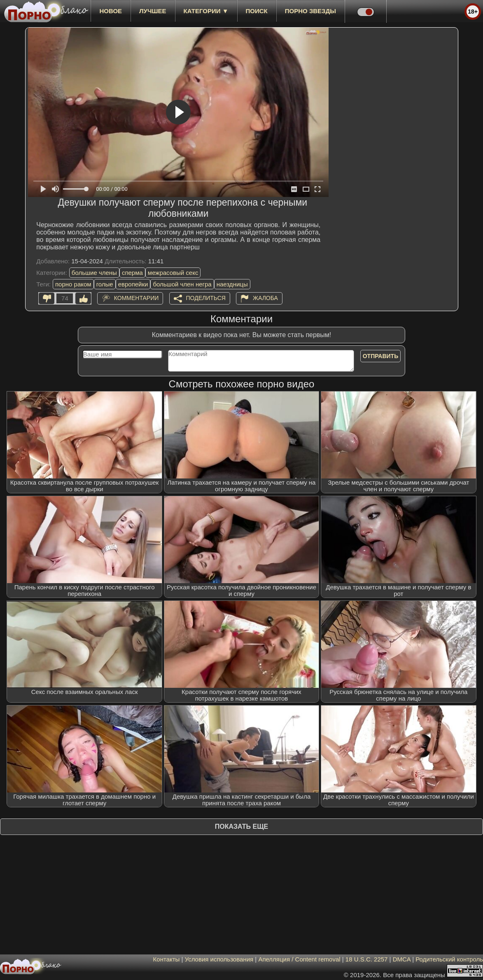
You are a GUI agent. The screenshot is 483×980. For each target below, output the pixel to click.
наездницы (232, 284)
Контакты (167, 959)
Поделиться (206, 298)
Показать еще (241, 826)
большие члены (94, 273)
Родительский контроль (449, 959)
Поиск (257, 11)
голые (105, 284)
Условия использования (219, 959)
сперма (132, 273)
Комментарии (136, 298)
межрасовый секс (173, 273)
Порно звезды (310, 11)
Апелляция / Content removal (299, 959)
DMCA (402, 959)
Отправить (381, 356)
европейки (133, 284)
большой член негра (182, 284)
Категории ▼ (206, 11)
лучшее (153, 11)
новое (111, 11)
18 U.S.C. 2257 (367, 959)
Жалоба (265, 298)
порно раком (73, 284)
